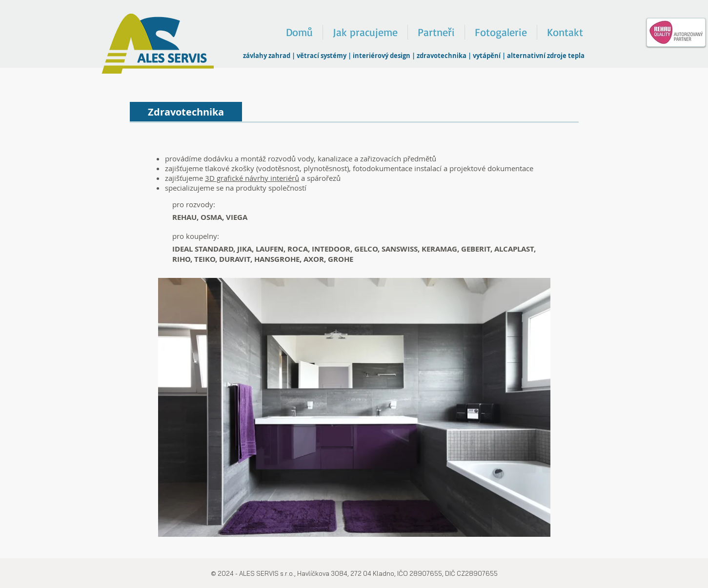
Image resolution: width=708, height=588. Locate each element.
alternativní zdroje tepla (546, 56)
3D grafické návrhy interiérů (252, 178)
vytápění (487, 56)
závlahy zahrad (267, 56)
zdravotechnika (442, 56)
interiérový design (382, 56)
